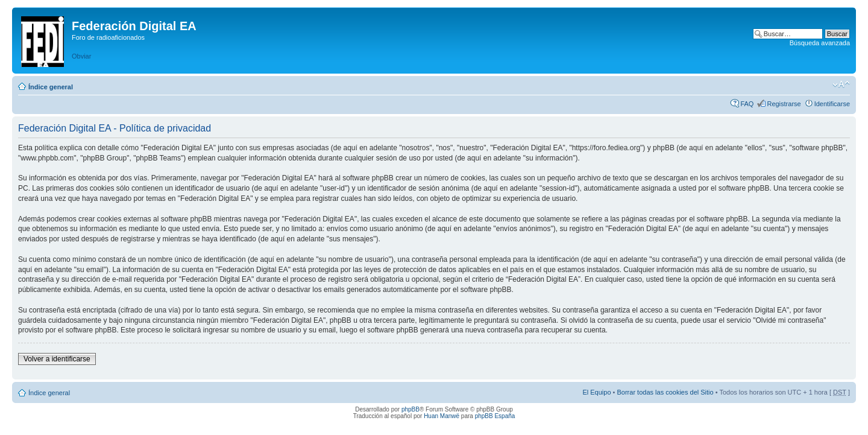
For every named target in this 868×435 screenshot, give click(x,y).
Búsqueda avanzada (820, 43)
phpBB (410, 409)
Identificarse (832, 104)
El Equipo (596, 392)
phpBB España (495, 416)
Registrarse (784, 104)
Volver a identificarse (57, 359)
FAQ (747, 104)
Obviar (81, 56)
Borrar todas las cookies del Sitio (665, 392)
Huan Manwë (442, 416)
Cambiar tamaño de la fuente (841, 84)
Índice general (51, 87)
